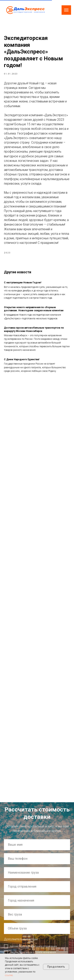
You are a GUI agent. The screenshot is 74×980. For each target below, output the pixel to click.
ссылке (9, 975)
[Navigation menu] (66, 10)
